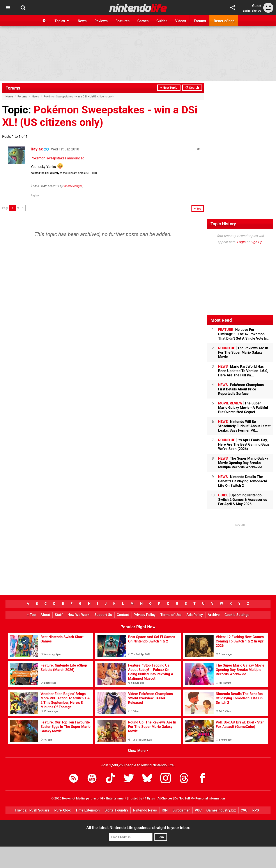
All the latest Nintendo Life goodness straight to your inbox (138, 828)
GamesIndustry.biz (221, 810)
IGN (165, 810)
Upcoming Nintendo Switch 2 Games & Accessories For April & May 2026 (243, 500)
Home (9, 96)
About (45, 615)
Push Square (39, 810)
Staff (59, 615)
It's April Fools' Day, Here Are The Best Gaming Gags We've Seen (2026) (244, 444)
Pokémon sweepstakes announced (57, 158)
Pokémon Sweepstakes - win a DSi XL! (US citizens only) (100, 116)
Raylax (37, 149)
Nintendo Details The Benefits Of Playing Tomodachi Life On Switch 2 (242, 481)
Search (192, 88)
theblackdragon (73, 186)
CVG (244, 810)
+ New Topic (169, 88)
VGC (198, 810)
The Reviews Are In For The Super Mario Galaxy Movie (243, 352)
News (35, 96)
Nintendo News (145, 810)
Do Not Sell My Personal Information (200, 798)
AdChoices (165, 798)
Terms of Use (171, 615)
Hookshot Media (73, 798)
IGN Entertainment (113, 798)
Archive (214, 615)
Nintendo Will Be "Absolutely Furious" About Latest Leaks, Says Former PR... (244, 426)
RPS (256, 810)
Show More (138, 751)
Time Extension (88, 810)
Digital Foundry (116, 810)
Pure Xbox (62, 810)
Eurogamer (181, 810)
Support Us (103, 615)
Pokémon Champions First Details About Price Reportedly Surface (241, 389)
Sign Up (257, 11)
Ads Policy (195, 615)
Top (31, 615)
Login (246, 11)
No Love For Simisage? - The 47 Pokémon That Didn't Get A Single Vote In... (244, 334)
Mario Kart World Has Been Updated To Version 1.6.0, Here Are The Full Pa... (243, 371)
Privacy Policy (145, 615)
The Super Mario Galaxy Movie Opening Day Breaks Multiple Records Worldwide (243, 463)
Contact (123, 615)
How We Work (79, 615)
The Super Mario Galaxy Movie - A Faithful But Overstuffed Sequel (243, 408)
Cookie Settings (237, 615)
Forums (13, 88)
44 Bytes (149, 798)
